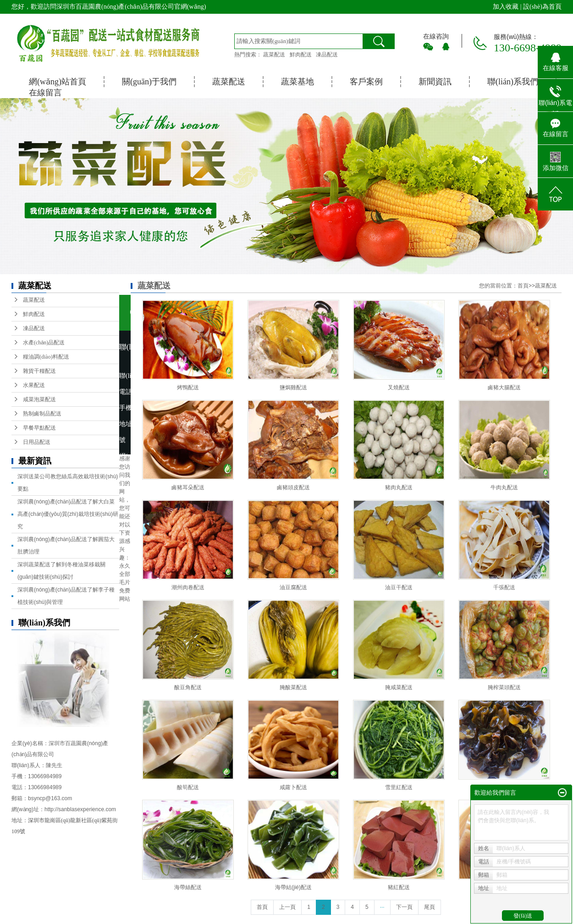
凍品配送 (327, 55)
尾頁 (430, 907)
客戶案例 (366, 82)
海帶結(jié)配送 (293, 887)
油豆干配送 (399, 587)
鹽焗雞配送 (293, 387)
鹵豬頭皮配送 (293, 487)
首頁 (523, 286)
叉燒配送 (399, 387)
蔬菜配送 (274, 55)
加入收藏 (506, 7)
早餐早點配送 (39, 428)
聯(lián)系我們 (513, 82)
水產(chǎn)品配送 (44, 343)
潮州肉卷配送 (188, 587)
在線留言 (45, 93)
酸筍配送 (188, 787)
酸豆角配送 (188, 687)
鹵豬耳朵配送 (188, 487)
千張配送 (504, 587)
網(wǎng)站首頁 (58, 82)
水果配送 (34, 385)
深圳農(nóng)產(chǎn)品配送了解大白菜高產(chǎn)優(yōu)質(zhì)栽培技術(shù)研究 (68, 514)
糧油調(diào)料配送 (46, 357)
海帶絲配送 (188, 887)
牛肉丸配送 (504, 487)
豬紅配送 (399, 887)
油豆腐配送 (293, 587)
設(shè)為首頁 (542, 7)
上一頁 (287, 907)
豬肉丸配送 (399, 487)
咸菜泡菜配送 (39, 399)
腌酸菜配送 (293, 687)
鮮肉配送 (301, 55)
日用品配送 (37, 442)
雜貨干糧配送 (39, 371)
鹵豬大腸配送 (504, 387)
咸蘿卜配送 (293, 787)
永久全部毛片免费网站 (125, 582)
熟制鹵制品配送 (42, 414)
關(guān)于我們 (149, 82)
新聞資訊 (435, 82)
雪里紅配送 (399, 787)
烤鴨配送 (188, 387)
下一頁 (404, 907)
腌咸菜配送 (399, 687)
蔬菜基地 (298, 82)
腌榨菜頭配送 (504, 687)
